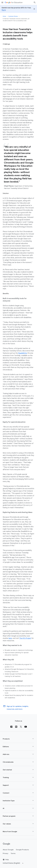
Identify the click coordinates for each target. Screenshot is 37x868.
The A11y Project (25, 638)
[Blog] (16, 727)
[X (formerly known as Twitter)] (21, 727)
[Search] (35, 2)
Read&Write (23, 353)
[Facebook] (11, 727)
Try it (4, 10)
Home (4, 16)
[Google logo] (7, 844)
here (10, 638)
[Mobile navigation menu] (2, 2)
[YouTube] (26, 727)
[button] (18, 739)
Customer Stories (13, 16)
